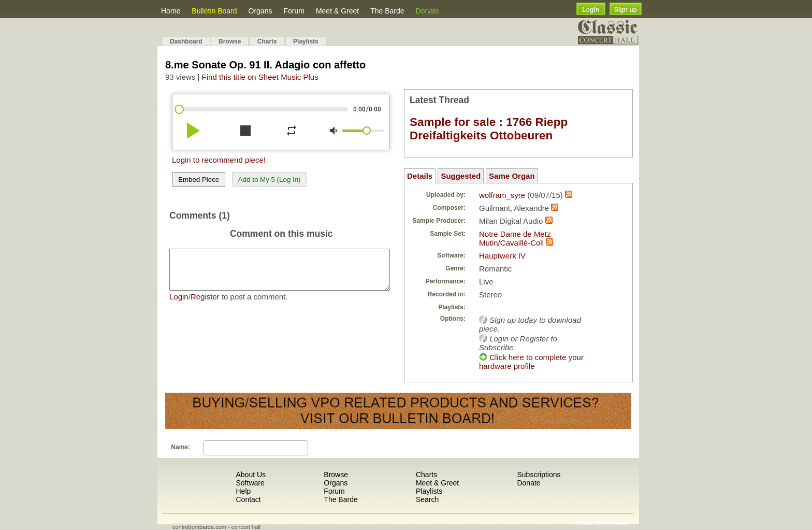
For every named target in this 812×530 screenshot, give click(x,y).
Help (243, 491)
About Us (251, 475)
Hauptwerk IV (502, 256)
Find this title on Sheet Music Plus (260, 77)
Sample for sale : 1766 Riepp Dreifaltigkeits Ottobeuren (489, 129)
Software (250, 483)
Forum (294, 11)
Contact (248, 499)
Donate (427, 11)
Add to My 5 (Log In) (270, 180)
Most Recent (612, 523)
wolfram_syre (502, 195)
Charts (267, 41)
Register (205, 304)
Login (591, 10)
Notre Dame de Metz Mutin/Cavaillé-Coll (515, 238)
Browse (230, 41)
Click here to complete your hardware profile (531, 362)
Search (427, 499)
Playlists (306, 41)
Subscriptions (539, 475)
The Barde (387, 11)
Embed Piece (199, 180)
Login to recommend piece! (219, 160)
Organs (260, 11)
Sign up (626, 10)
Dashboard (186, 41)
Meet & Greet (337, 11)
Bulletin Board (214, 11)
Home (171, 11)
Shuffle (585, 523)
